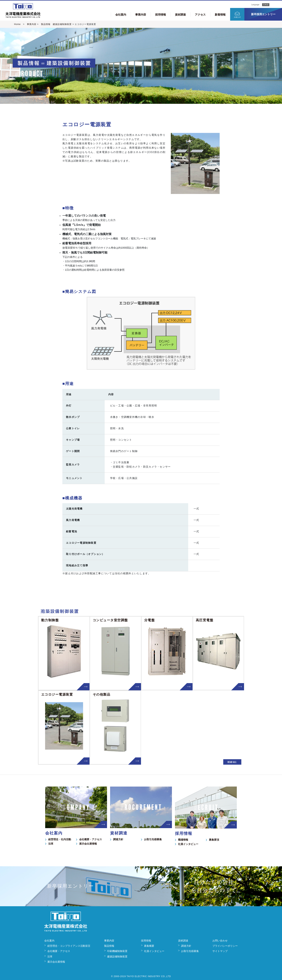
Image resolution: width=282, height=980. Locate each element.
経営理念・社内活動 (60, 839)
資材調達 (180, 15)
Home (17, 24)
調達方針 (118, 839)
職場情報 (183, 840)
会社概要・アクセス (91, 839)
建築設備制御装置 (117, 956)
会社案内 (121, 15)
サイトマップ (220, 951)
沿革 (51, 844)
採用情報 (161, 15)
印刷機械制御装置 (117, 951)
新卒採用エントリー (263, 14)
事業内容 (141, 15)
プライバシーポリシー (225, 946)
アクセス (200, 15)
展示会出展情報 (88, 844)
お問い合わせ (220, 941)
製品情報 (109, 946)
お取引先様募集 (153, 839)
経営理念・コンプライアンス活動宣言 (69, 946)
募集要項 (214, 840)
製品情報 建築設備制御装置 (55, 24)
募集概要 (149, 946)
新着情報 (220, 15)
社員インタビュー (188, 844)
